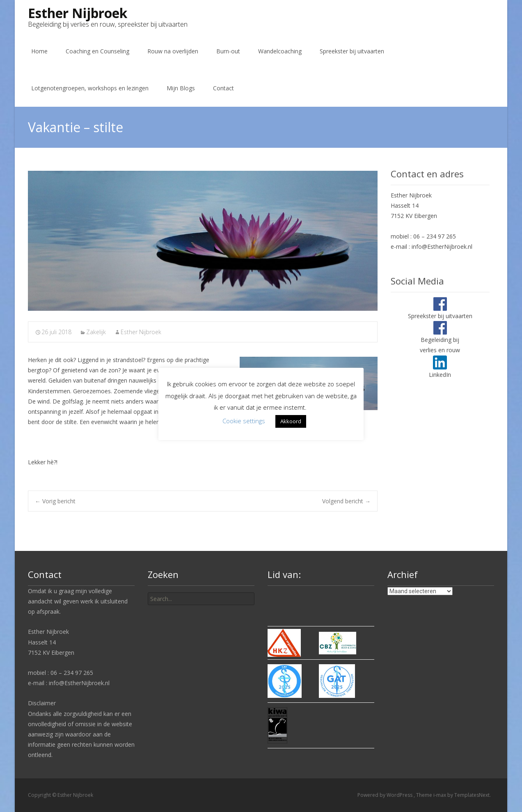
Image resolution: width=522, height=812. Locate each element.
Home (39, 51)
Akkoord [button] (291, 421)
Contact (223, 88)
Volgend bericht (346, 501)
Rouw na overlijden (173, 51)
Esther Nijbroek (141, 332)
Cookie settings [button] (244, 421)
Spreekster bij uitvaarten (352, 51)
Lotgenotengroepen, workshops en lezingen (90, 88)
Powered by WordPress (386, 795)
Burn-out (228, 51)
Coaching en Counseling (97, 51)
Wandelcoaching (280, 51)
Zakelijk (96, 332)
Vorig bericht (55, 501)
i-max (440, 795)
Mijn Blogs (181, 88)
